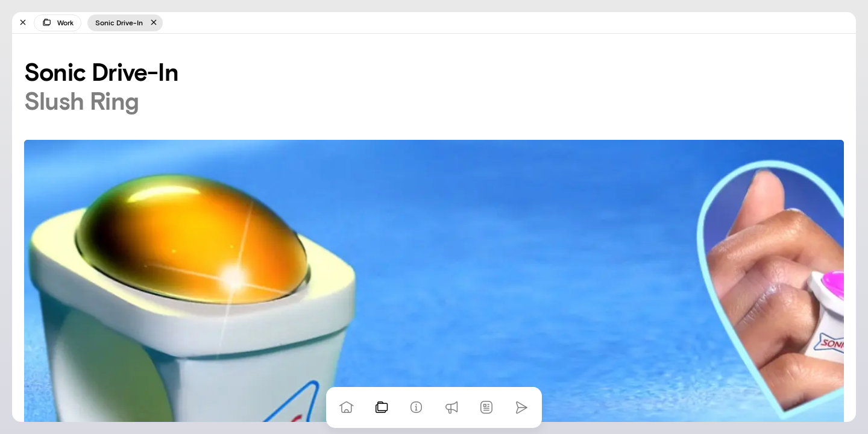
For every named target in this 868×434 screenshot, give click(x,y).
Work (58, 22)
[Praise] (451, 407)
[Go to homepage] (347, 407)
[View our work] (382, 407)
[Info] (417, 407)
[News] (486, 407)
